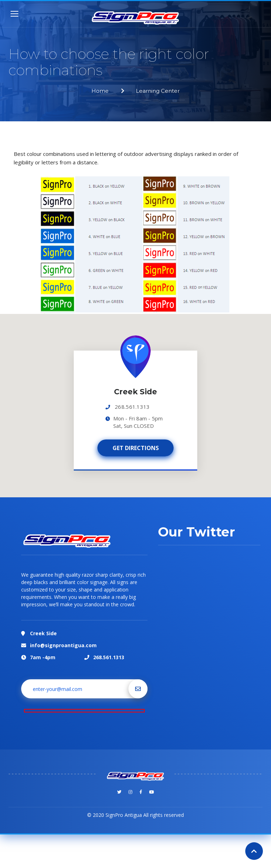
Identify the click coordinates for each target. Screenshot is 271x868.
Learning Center (158, 91)
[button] (135, 374)
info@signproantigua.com (63, 645)
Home (100, 91)
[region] (135, 406)
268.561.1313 (132, 407)
